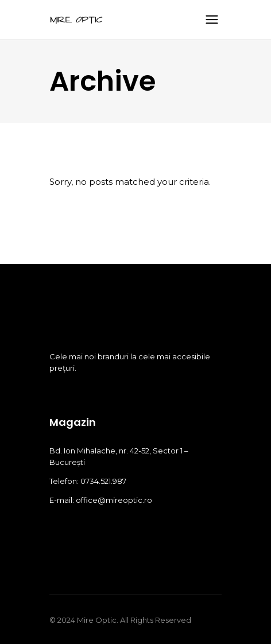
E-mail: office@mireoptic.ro (101, 500)
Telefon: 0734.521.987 (88, 481)
